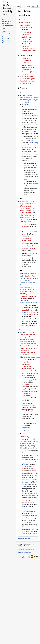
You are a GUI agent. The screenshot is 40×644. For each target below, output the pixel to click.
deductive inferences (31, 527)
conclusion (27, 482)
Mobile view (28, 553)
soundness (25, 227)
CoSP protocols (27, 378)
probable (34, 509)
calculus (33, 419)
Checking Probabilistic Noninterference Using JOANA (27, 217)
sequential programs (28, 248)
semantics (25, 312)
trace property (30, 380)
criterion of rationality (28, 469)
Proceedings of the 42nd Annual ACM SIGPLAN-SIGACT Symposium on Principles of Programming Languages (28, 294)
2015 (34, 213)
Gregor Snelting (25, 204)
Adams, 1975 (24, 437)
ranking (25, 315)
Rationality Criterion (24, 22)
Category (21, 538)
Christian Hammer (25, 208)
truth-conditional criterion (30, 498)
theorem (29, 246)
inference (25, 480)
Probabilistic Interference (27, 81)
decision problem (32, 107)
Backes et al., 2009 (26, 332)
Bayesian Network (25, 83)
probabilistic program (28, 310)
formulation (25, 516)
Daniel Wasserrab (25, 213)
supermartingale (33, 315)
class (31, 375)
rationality (27, 462)
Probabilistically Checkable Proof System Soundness (30, 44)
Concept (27, 538)
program (25, 236)
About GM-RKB (30, 549)
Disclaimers (20, 553)
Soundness (26, 244)
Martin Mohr (29, 211)
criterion (25, 487)
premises (27, 478)
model (26, 421)
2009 (26, 339)
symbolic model (27, 371)
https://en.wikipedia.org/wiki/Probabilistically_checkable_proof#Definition (29, 100)
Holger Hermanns (32, 278)
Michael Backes (25, 335)
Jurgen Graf (29, 206)
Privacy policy (21, 549)
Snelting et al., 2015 (26, 202)
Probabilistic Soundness (27, 20)
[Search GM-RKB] (35, 6)
